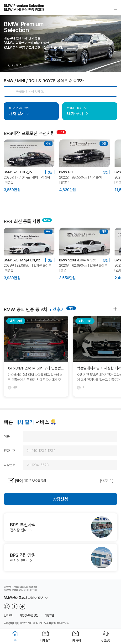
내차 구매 (76, 637)
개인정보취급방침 (29, 615)
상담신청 (60, 499)
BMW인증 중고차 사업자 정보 (23, 598)
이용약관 (49, 615)
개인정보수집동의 (30, 481)
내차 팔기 (45, 637)
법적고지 (8, 615)
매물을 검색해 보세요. (30, 92)
